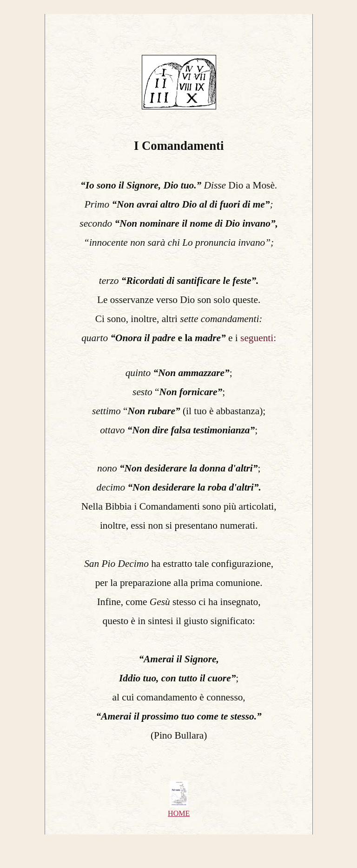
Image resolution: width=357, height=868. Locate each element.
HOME (179, 813)
